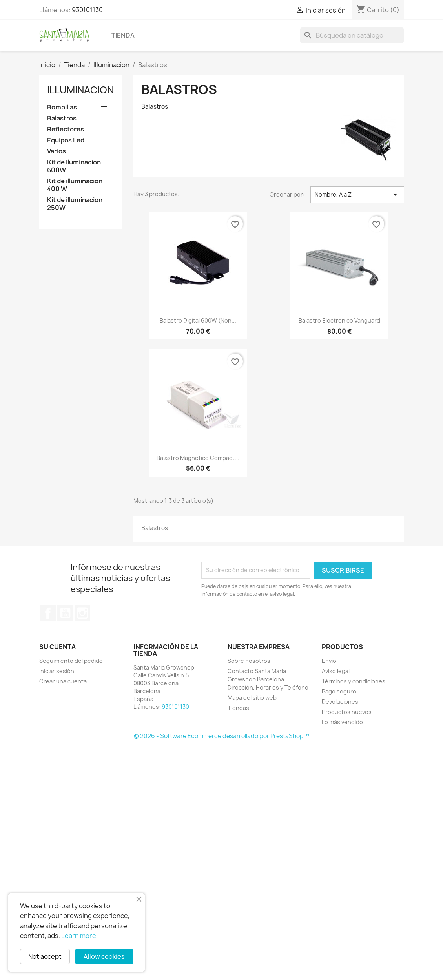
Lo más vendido (342, 722)
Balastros (62, 118)
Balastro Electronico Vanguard (339, 320)
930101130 (87, 10)
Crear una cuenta (63, 681)
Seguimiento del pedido (71, 661)
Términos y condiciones (354, 681)
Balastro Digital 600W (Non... (198, 320)
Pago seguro (339, 691)
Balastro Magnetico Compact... (198, 458)
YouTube (65, 613)
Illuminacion (80, 90)
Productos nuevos (347, 712)
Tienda (123, 35)
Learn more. (79, 936)
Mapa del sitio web (252, 698)
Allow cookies (104, 956)
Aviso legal (336, 671)
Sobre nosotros (249, 661)
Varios (57, 151)
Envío (329, 661)
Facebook (48, 613)
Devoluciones (340, 702)
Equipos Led (66, 140)
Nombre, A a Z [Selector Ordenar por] (357, 195)
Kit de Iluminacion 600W (74, 166)
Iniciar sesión (57, 671)
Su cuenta (57, 647)
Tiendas (238, 708)
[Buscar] (352, 35)
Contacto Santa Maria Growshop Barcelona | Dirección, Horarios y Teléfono (268, 679)
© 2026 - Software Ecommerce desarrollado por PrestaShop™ (221, 736)
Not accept (45, 956)
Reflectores (66, 129)
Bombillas (62, 107)
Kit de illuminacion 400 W (75, 185)
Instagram (82, 613)
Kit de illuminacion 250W (75, 204)
